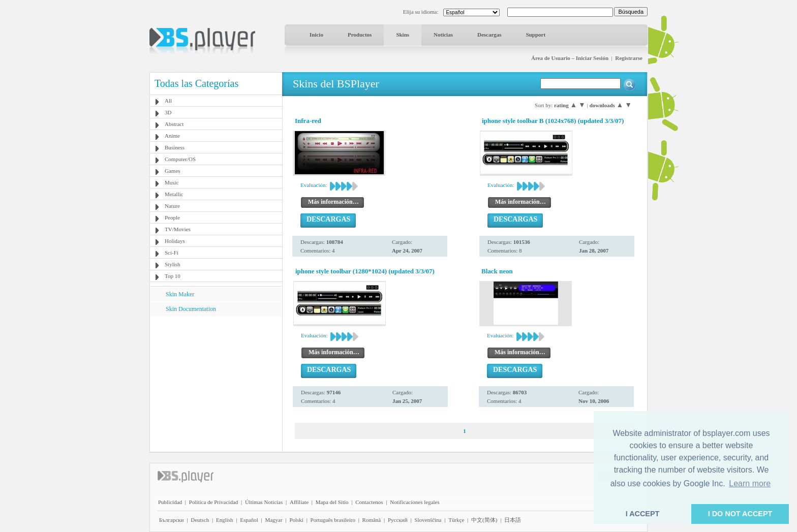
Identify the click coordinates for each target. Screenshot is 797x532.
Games (173, 171)
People (172, 217)
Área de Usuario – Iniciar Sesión (570, 58)
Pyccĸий (398, 520)
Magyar (273, 520)
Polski (296, 520)
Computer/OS (180, 159)
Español (249, 520)
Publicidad (170, 502)
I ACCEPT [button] (643, 514)
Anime (172, 136)
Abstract (174, 124)
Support (536, 35)
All (168, 101)
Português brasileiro (333, 520)
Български (172, 520)
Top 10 (173, 276)
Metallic (174, 194)
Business (175, 147)
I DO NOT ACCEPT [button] (740, 514)
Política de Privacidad (214, 502)
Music (172, 182)
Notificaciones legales (415, 502)
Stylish (173, 264)
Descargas (489, 35)
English (225, 520)
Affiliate (299, 502)
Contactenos (369, 502)
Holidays (175, 241)
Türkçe (456, 520)
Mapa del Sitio (332, 502)
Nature (172, 206)
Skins (403, 35)
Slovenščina (428, 520)
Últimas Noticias (264, 502)
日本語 (513, 520)
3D (168, 112)
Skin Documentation (191, 309)
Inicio (316, 35)
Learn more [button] (750, 483)
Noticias (443, 35)
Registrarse (629, 58)
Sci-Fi (172, 253)
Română (372, 520)
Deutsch (200, 520)
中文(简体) (484, 520)
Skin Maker (180, 294)
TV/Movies (178, 229)
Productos (360, 35)
